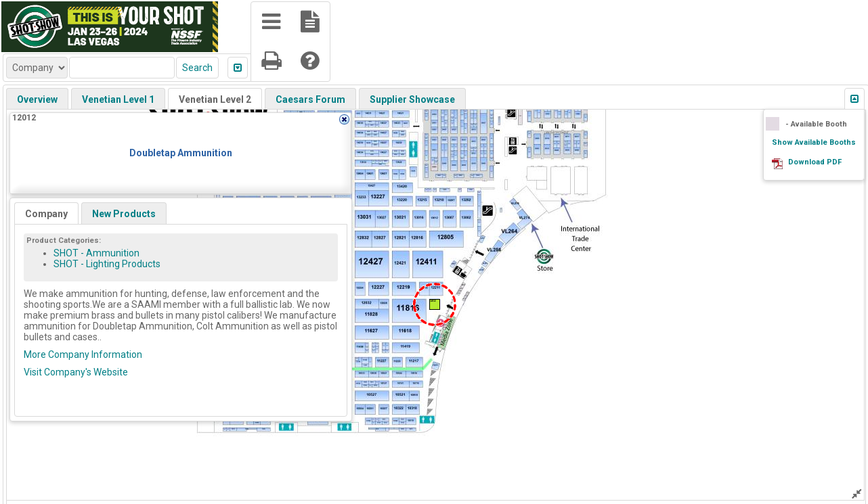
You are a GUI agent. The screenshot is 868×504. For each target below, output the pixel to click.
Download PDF (815, 162)
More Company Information (83, 354)
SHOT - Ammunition (96, 253)
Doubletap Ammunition (181, 153)
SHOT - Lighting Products (107, 264)
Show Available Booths (814, 142)
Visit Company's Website (76, 372)
